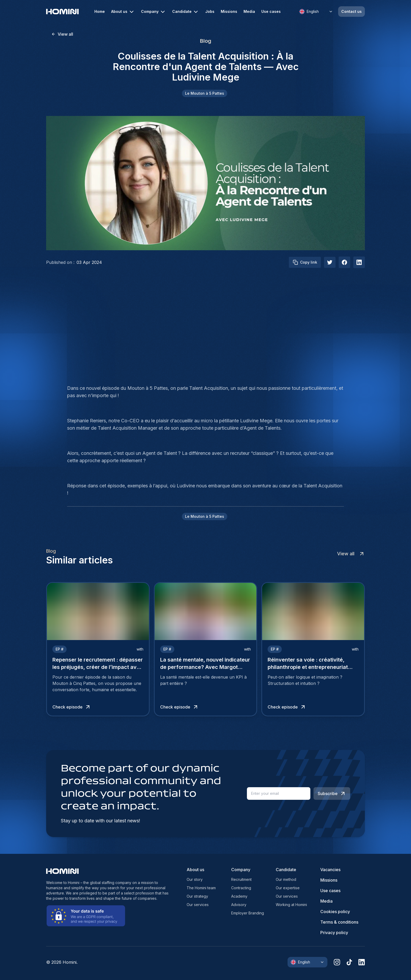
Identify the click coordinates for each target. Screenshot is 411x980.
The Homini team (201, 888)
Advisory (239, 905)
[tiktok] (349, 962)
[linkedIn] (359, 262)
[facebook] (344, 262)
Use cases (271, 12)
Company (153, 12)
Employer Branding (248, 913)
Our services (198, 905)
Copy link (305, 262)
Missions (229, 12)
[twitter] (330, 262)
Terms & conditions (339, 922)
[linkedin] (362, 962)
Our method (286, 879)
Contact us (351, 11)
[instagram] (337, 962)
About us (123, 12)
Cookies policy (335, 912)
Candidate (186, 12)
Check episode (72, 707)
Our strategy (197, 896)
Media (249, 12)
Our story (195, 879)
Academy (239, 896)
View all (62, 34)
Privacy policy (334, 933)
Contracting (241, 888)
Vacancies (330, 870)
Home (100, 12)
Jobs (210, 12)
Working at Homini (291, 905)
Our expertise (288, 888)
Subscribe (332, 793)
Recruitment (241, 879)
